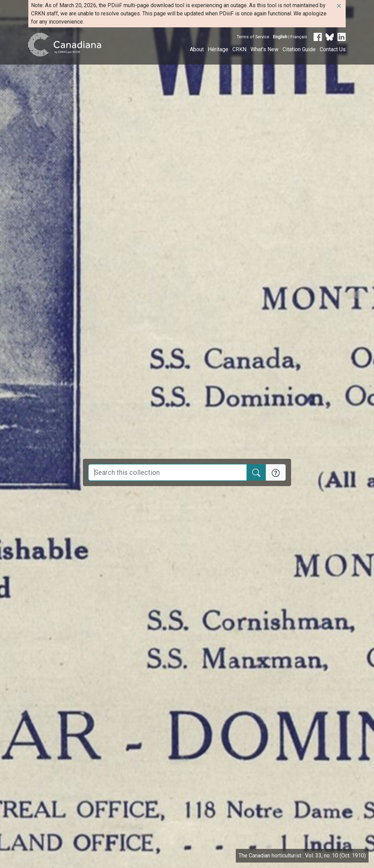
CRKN (239, 49)
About (197, 49)
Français (299, 37)
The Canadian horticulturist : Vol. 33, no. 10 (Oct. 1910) (302, 856)
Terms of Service (253, 37)
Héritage (218, 49)
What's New (264, 49)
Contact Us (333, 49)
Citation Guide (299, 49)
